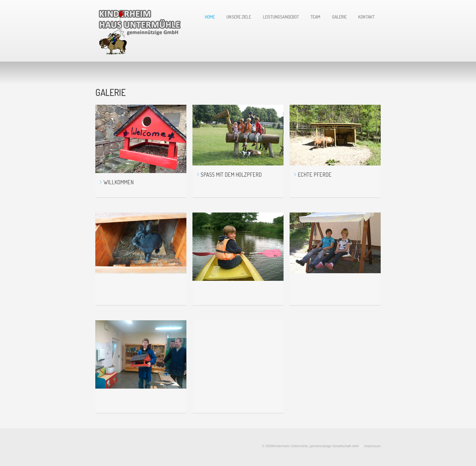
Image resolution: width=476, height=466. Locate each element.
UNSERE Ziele (239, 17)
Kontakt (366, 17)
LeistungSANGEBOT (281, 17)
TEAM (315, 17)
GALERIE (340, 17)
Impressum (372, 446)
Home (210, 17)
